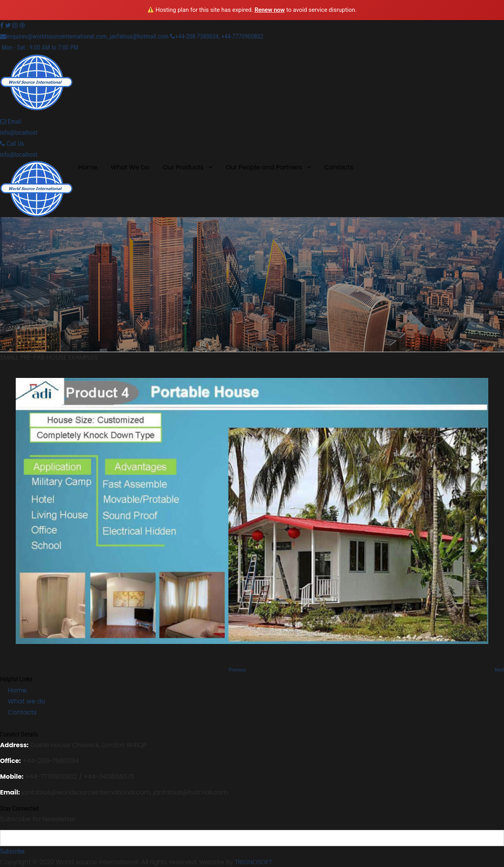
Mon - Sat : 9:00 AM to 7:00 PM (39, 47)
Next (499, 670)
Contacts (338, 167)
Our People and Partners (264, 167)
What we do (27, 701)
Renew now (270, 10)
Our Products (183, 167)
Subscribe (12, 851)
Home (88, 167)
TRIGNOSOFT (253, 862)
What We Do (130, 167)
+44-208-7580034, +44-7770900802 (217, 36)
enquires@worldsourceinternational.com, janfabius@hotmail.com (84, 36)
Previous (237, 670)
